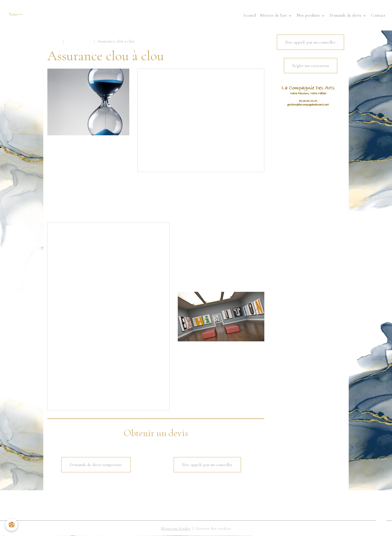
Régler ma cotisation (311, 66)
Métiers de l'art (274, 15)
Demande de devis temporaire (96, 465)
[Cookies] (12, 525)
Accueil (249, 15)
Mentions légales (176, 528)
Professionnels (79, 41)
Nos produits (309, 15)
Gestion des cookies (213, 528)
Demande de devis (346, 15)
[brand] (16, 15)
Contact (378, 15)
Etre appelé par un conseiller (207, 465)
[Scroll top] (381, 525)
